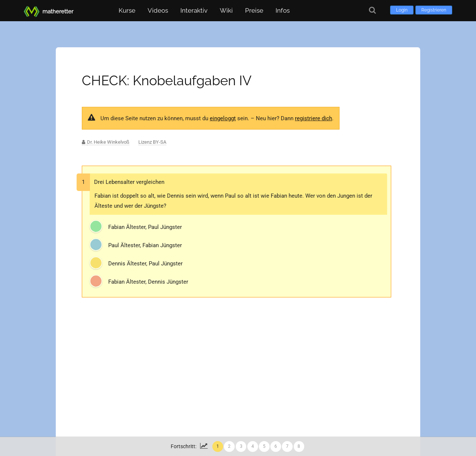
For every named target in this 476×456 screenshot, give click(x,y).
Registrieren (434, 10)
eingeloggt (223, 118)
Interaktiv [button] (194, 10)
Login (402, 10)
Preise (254, 10)
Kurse (127, 10)
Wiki (226, 10)
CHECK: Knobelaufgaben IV (167, 80)
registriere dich (313, 118)
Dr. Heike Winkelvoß (108, 142)
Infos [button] (283, 10)
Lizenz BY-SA (152, 142)
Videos (158, 10)
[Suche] (372, 10)
